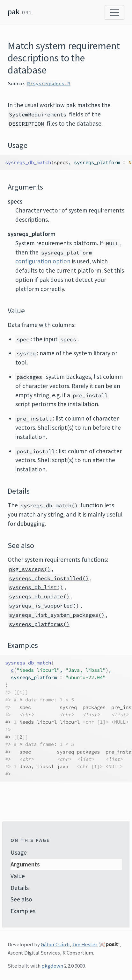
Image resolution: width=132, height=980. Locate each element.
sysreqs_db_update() (39, 596)
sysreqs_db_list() (36, 587)
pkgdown (52, 966)
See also (21, 899)
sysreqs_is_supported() (44, 606)
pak (14, 12)
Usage (19, 852)
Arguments (25, 864)
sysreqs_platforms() (39, 624)
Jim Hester (84, 944)
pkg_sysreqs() (30, 569)
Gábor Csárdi (55, 944)
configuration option (43, 261)
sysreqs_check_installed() (49, 578)
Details (20, 888)
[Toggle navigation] (114, 12)
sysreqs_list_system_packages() (57, 615)
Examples (23, 911)
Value (18, 876)
